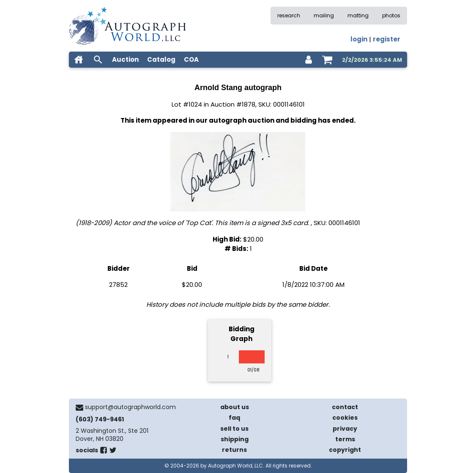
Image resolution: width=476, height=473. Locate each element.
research (289, 15)
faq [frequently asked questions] (234, 418)
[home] (79, 60)
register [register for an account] (387, 39)
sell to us (234, 429)
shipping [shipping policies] (235, 439)
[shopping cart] (327, 60)
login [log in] (359, 39)
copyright (345, 450)
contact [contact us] (345, 407)
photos (391, 15)
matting (358, 15)
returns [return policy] (234, 450)
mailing (324, 15)
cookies (345, 418)
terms (345, 439)
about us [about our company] (235, 407)
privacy (345, 429)
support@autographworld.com (130, 407)
